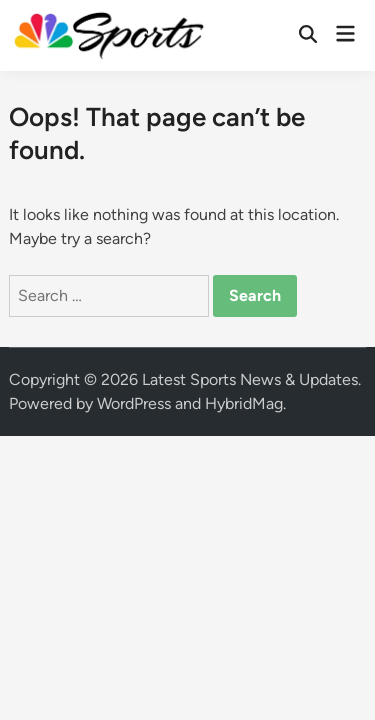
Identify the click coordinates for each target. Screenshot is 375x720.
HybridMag (244, 403)
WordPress (134, 403)
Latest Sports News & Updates (250, 379)
